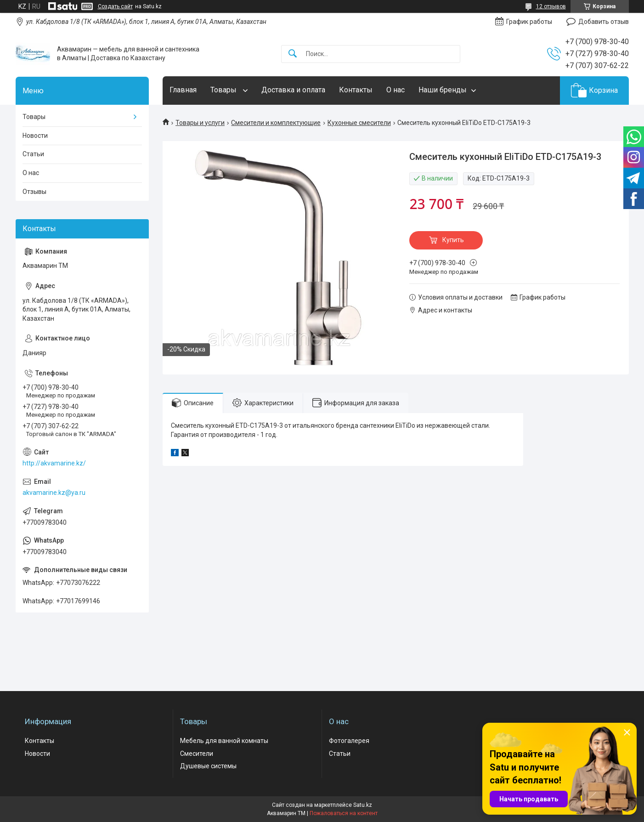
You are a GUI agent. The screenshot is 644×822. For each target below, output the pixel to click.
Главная (183, 90)
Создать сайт (115, 6)
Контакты (356, 90)
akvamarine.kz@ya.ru (54, 493)
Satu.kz (363, 805)
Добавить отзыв (604, 22)
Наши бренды (443, 90)
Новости (35, 136)
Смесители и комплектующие (276, 123)
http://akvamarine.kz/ (54, 463)
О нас (395, 90)
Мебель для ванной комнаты (224, 741)
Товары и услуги (200, 123)
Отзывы (34, 192)
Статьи (33, 154)
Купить (453, 240)
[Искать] (293, 54)
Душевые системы (208, 766)
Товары (224, 90)
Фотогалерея (349, 741)
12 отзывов (551, 6)
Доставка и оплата (293, 90)
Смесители (197, 754)
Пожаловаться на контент (344, 813)
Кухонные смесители (359, 123)
